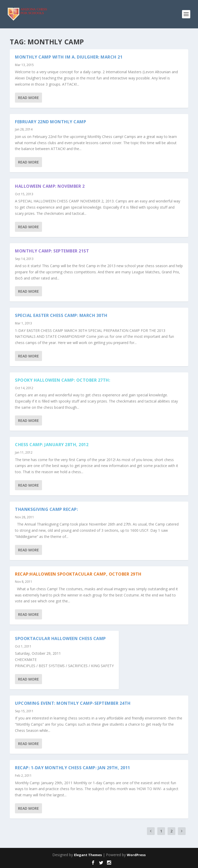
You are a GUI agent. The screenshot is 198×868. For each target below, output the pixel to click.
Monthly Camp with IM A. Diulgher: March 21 (69, 57)
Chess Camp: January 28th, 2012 (52, 445)
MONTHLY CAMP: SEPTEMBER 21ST (52, 251)
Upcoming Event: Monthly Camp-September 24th (73, 703)
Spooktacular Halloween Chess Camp (60, 638)
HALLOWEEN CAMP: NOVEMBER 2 (50, 186)
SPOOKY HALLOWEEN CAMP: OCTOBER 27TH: (63, 380)
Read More (28, 98)
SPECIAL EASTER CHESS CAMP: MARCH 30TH (61, 315)
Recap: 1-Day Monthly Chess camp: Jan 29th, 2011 (73, 768)
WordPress (136, 855)
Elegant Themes (88, 855)
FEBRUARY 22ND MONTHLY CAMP (51, 122)
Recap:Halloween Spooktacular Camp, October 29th (78, 574)
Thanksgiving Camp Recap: (46, 509)
